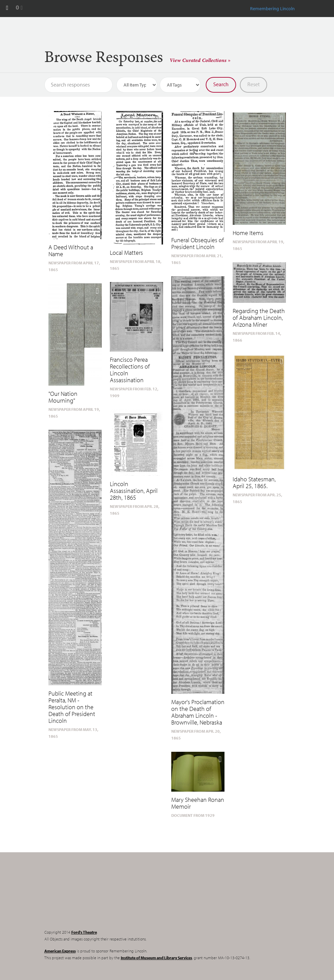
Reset (253, 84)
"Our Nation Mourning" (63, 397)
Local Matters (126, 253)
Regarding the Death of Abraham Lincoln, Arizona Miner (259, 318)
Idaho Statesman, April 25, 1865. (254, 483)
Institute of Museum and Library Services (156, 958)
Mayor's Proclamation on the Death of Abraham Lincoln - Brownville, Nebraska (198, 712)
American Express (60, 951)
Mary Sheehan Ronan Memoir (198, 803)
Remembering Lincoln (87, 897)
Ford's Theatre (84, 932)
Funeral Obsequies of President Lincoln (198, 243)
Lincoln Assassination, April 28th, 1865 (134, 491)
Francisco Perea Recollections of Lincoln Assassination (130, 370)
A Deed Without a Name (71, 251)
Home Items (248, 233)
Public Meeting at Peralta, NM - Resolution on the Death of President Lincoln (72, 707)
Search (221, 84)
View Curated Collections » (200, 60)
